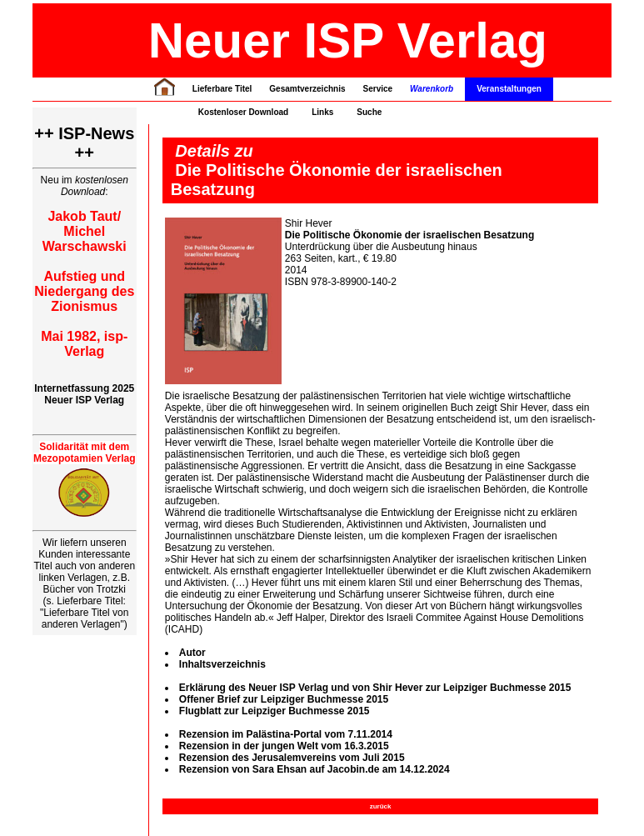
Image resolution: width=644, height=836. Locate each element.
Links (322, 112)
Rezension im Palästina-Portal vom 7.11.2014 (286, 734)
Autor (192, 653)
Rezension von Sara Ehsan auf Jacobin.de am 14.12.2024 (315, 769)
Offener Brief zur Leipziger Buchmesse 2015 (284, 699)
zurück (381, 806)
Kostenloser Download (243, 112)
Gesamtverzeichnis (307, 89)
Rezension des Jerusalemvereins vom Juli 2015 (292, 758)
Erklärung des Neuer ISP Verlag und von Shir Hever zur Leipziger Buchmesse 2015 (375, 688)
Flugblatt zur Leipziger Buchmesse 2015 (275, 711)
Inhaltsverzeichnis (222, 664)
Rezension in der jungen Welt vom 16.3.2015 (284, 746)
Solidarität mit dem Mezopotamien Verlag (85, 453)
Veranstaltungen (509, 89)
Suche (369, 112)
